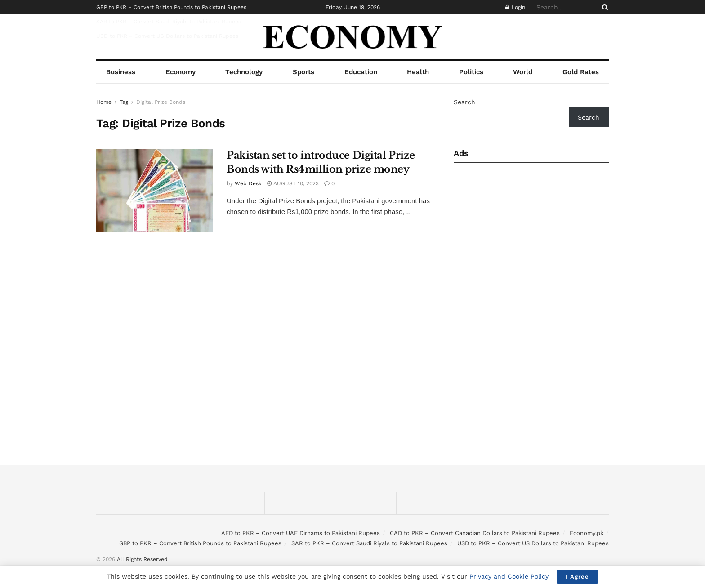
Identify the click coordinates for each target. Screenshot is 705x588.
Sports (303, 72)
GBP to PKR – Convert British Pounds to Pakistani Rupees (171, 7)
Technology (244, 72)
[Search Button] (603, 7)
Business (121, 72)
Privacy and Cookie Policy (509, 576)
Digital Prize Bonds (161, 102)
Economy (181, 72)
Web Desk (248, 183)
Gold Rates (581, 72)
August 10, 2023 (293, 183)
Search (464, 102)
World (523, 72)
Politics (471, 72)
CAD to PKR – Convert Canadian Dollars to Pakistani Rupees (475, 533)
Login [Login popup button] (515, 7)
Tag (124, 102)
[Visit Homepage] (353, 37)
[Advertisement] (531, 240)
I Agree (577, 577)
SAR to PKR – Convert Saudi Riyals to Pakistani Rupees (169, 22)
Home (104, 102)
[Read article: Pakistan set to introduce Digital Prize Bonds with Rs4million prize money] (155, 191)
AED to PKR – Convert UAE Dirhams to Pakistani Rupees (301, 533)
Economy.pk (587, 533)
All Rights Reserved (142, 559)
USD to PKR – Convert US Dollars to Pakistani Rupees (167, 36)
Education (361, 72)
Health (418, 72)
